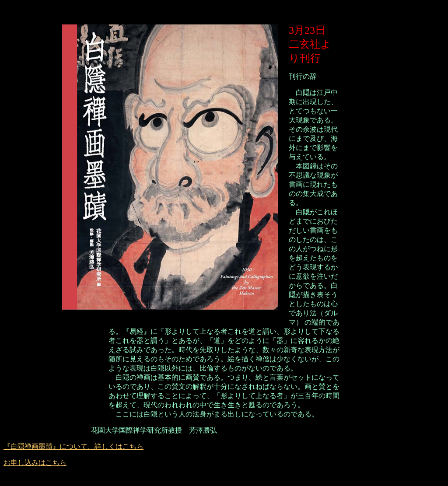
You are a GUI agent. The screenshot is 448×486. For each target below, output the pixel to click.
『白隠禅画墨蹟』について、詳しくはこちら (73, 446)
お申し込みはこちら (35, 463)
